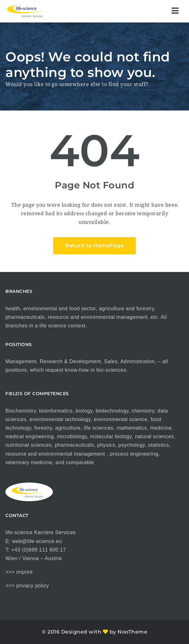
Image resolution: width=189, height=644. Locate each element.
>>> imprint (19, 572)
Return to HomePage (94, 246)
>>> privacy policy (27, 586)
